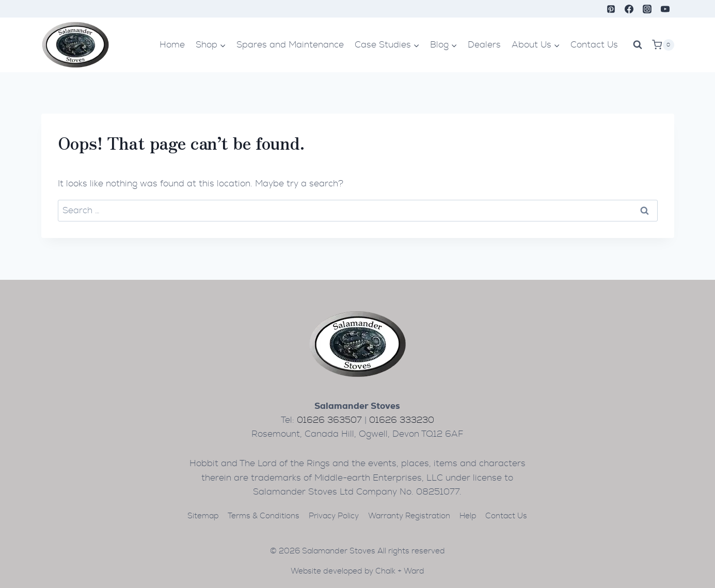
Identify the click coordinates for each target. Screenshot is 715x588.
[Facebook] (629, 9)
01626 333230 (402, 420)
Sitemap (203, 516)
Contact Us (594, 45)
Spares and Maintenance (290, 45)
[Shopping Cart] (663, 45)
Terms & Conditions (264, 516)
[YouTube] (665, 9)
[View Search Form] (638, 45)
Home (172, 45)
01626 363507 (329, 420)
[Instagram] (647, 9)
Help (468, 516)
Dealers (484, 45)
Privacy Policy (334, 516)
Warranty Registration (409, 516)
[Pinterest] (611, 9)
